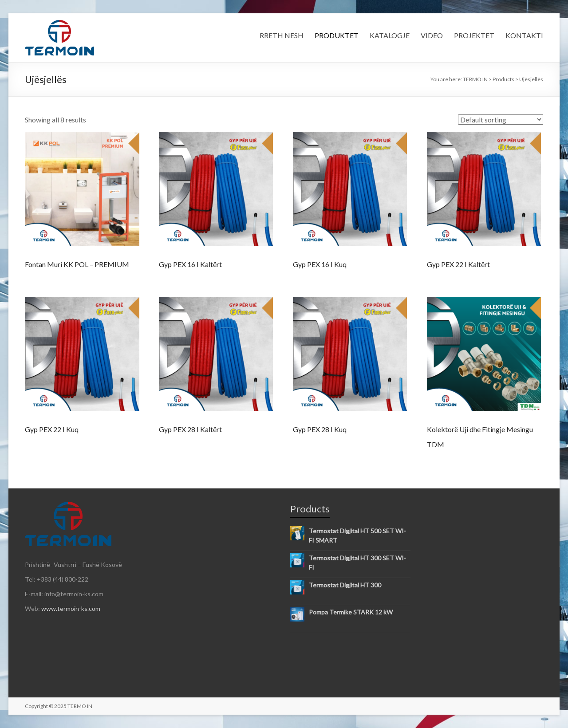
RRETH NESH (282, 35)
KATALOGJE (390, 35)
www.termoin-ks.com (71, 608)
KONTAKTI (524, 35)
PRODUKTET (337, 35)
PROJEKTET (474, 35)
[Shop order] (501, 120)
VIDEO (432, 35)
